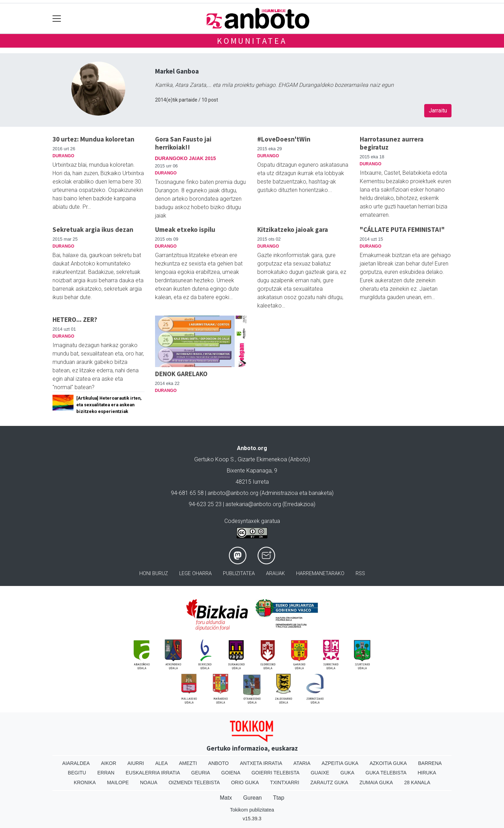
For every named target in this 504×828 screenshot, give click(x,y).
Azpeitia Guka (340, 763)
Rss (360, 574)
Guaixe (320, 773)
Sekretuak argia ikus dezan (93, 229)
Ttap (279, 798)
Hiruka (427, 773)
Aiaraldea (76, 763)
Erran (106, 773)
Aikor (108, 763)
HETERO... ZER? (75, 319)
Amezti (188, 763)
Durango (63, 156)
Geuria (201, 773)
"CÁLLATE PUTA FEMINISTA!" (402, 229)
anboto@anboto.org (233, 493)
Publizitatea (239, 574)
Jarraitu (438, 111)
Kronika (85, 782)
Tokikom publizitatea (252, 810)
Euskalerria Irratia (153, 773)
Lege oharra (195, 574)
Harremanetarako (320, 574)
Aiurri (136, 763)
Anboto (219, 763)
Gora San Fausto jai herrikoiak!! (183, 143)
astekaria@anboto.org (253, 504)
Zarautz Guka (329, 782)
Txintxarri (285, 782)
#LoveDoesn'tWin (284, 139)
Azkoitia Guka (388, 763)
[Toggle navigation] (57, 18)
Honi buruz (154, 574)
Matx (226, 798)
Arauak (275, 574)
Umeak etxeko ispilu (185, 229)
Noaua (149, 782)
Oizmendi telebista (194, 782)
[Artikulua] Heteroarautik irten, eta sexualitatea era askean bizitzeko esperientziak (109, 405)
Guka (348, 773)
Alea (161, 763)
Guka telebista (386, 773)
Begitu (77, 773)
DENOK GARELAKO (181, 374)
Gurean (253, 798)
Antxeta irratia (261, 763)
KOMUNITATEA (252, 41)
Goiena (231, 773)
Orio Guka (245, 782)
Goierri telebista (275, 773)
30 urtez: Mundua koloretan (93, 139)
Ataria (302, 763)
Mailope (118, 782)
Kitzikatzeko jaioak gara (293, 229)
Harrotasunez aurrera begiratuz (392, 143)
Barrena (430, 763)
